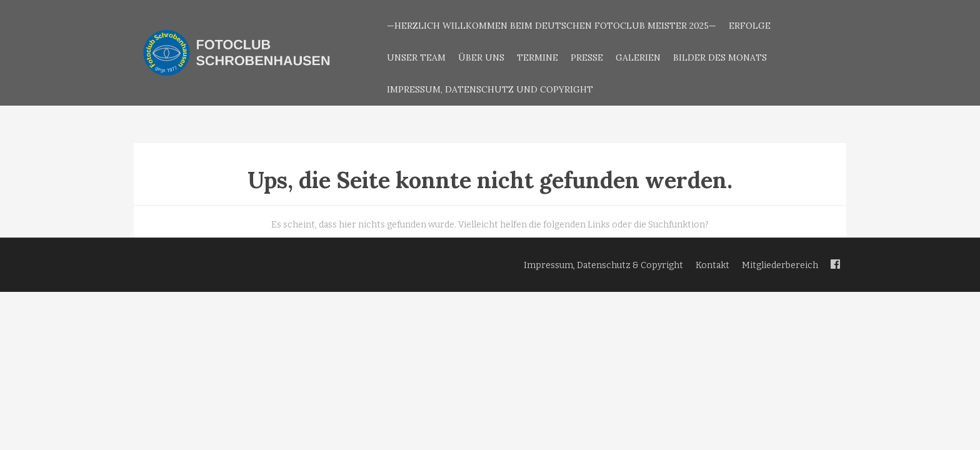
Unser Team (416, 57)
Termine (537, 57)
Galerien (638, 57)
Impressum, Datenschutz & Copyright (603, 265)
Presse (587, 57)
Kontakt (712, 265)
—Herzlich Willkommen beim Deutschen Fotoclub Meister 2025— (552, 26)
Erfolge (750, 26)
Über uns (481, 57)
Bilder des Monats (720, 57)
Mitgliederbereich (780, 265)
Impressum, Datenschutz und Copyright (490, 89)
